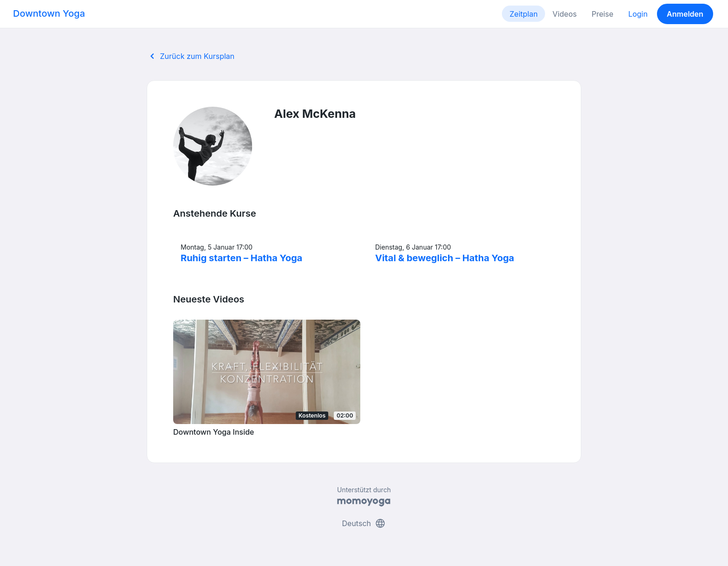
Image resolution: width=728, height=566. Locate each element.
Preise (602, 14)
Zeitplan (523, 14)
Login (638, 14)
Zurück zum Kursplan (191, 56)
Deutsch (364, 523)
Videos (565, 14)
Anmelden (685, 14)
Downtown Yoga (49, 13)
